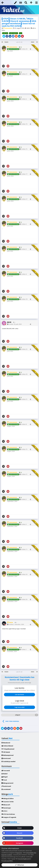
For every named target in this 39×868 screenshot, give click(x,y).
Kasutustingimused (24, 859)
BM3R (9, 322)
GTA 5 (4, 811)
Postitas (14, 324)
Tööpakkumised (8, 749)
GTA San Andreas (8, 814)
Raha (3, 30)
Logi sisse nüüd (19, 707)
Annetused (6, 758)
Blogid (4, 777)
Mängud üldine (8, 798)
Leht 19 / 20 (20, 42)
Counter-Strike (8, 802)
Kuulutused (6, 786)
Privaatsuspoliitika (7, 861)
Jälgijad (18, 715)
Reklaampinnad (7, 755)
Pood (4, 780)
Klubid (4, 774)
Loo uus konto (19, 695)
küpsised (19, 853)
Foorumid (6, 771)
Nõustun (19, 865)
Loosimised (6, 789)
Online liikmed (7, 746)
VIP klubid (6, 752)
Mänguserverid (7, 783)
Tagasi (6, 42)
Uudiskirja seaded (8, 761)
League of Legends (9, 817)
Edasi (33, 42)
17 (37, 715)
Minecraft (6, 805)
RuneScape (6, 808)
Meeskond (6, 743)
